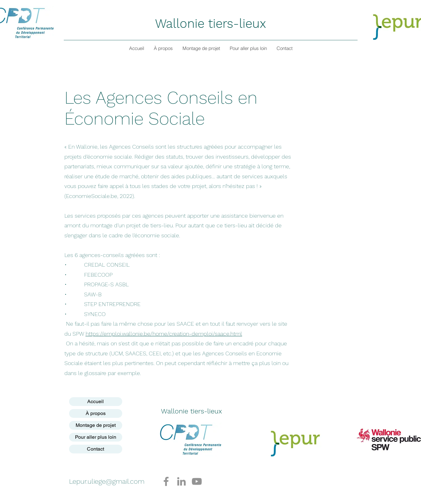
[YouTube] (197, 481)
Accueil (95, 401)
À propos (96, 413)
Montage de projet (96, 425)
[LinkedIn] (181, 481)
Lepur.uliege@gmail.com (107, 481)
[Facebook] (166, 481)
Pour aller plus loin (96, 437)
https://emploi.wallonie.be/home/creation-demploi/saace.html (164, 334)
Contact (95, 449)
